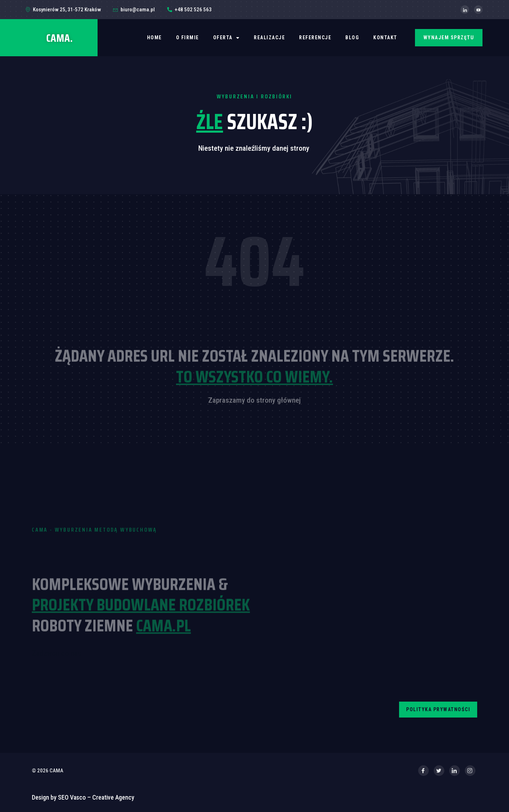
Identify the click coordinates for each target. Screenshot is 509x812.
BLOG (352, 38)
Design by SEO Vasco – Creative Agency (83, 797)
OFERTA (227, 38)
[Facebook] (423, 771)
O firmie (188, 38)
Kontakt (385, 38)
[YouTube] (478, 10)
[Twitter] (439, 771)
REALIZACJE (269, 38)
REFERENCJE (315, 38)
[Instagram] (470, 771)
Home (154, 38)
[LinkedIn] (465, 10)
